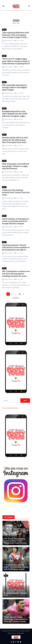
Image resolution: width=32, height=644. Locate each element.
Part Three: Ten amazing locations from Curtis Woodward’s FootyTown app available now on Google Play (16, 543)
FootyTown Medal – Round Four (15, 594)
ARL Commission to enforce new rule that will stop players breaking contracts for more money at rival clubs (16, 275)
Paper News (11, 633)
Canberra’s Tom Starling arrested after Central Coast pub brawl (16, 192)
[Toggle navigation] (3, 6)
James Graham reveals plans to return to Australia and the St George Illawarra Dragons (16, 221)
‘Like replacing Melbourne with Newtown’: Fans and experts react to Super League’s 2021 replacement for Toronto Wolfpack (15, 37)
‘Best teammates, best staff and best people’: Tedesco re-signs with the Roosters (16, 166)
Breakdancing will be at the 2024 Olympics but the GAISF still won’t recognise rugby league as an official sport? (15, 115)
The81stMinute (8, 41)
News (4, 30)
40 (20, 294)
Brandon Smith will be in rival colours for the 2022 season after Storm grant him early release (15, 141)
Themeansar (20, 633)
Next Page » (16, 298)
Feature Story (8, 523)
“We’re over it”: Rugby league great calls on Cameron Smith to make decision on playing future (16, 61)
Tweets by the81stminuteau (10, 408)
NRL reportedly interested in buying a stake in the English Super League (14, 87)
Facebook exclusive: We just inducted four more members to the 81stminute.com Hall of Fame (16, 249)
